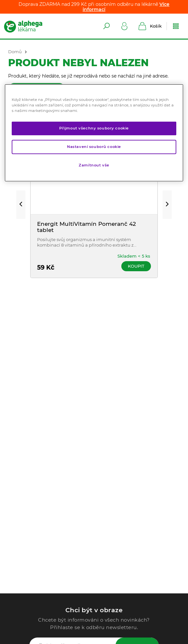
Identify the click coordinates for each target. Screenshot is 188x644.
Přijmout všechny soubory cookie (94, 128)
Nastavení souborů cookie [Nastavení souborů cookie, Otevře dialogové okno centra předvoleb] (94, 147)
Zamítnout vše (94, 165)
